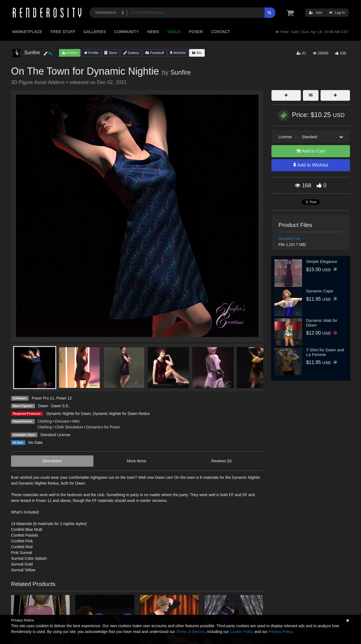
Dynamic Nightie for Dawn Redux (121, 414)
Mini (76, 421)
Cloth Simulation (69, 427)
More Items (137, 461)
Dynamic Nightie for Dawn (69, 414)
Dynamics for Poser (103, 427)
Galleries (95, 32)
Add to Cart (311, 151)
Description (52, 461)
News (153, 32)
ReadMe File (289, 239)
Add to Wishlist (311, 165)
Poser (196, 32)
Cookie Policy (242, 632)
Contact (221, 32)
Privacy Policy (280, 632)
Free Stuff (63, 32)
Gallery (131, 53)
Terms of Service (190, 632)
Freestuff (155, 53)
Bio (197, 53)
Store (111, 53)
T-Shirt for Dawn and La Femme (325, 352)
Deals (174, 32)
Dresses (62, 421)
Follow (70, 53)
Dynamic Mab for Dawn (322, 323)
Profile (91, 53)
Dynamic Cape (320, 291)
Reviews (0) (222, 461)
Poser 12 (64, 398)
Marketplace (27, 32)
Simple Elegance (322, 261)
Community (127, 32)
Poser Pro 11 (43, 398)
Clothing (45, 421)
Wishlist (178, 53)
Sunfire (180, 72)
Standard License (55, 435)
